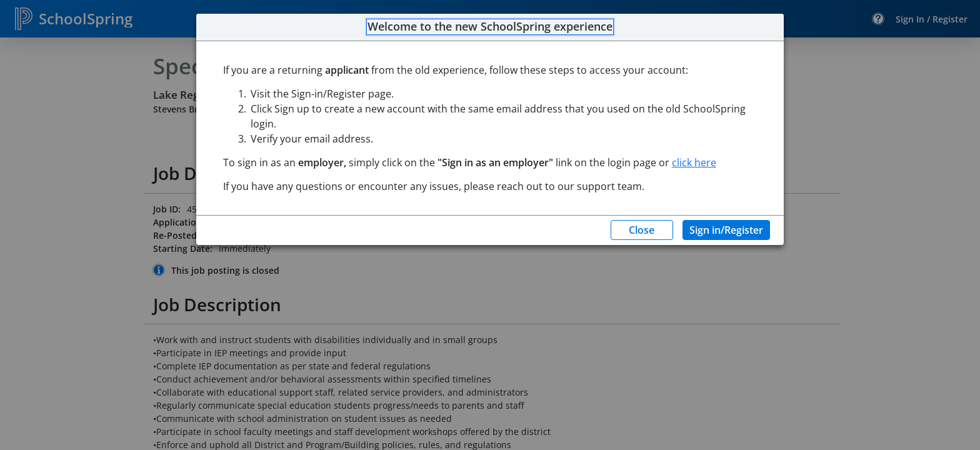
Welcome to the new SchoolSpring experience (490, 27)
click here (694, 162)
